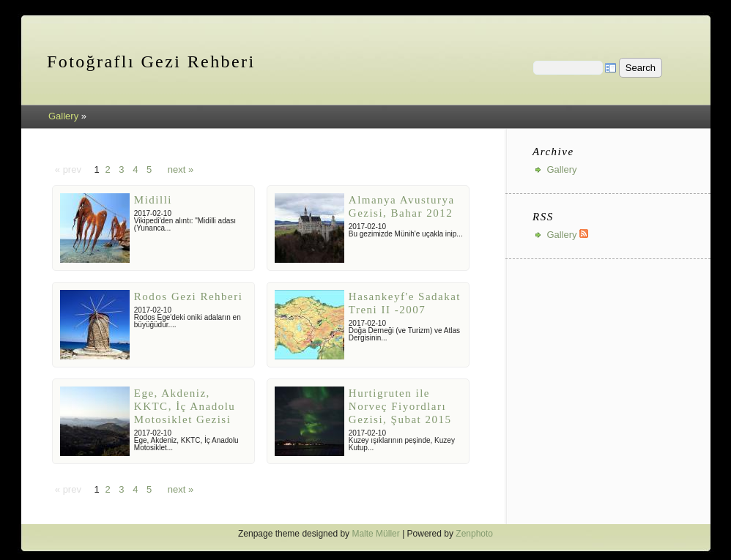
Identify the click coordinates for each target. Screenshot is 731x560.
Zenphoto (474, 534)
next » (181, 169)
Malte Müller (375, 534)
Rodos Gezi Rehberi (189, 296)
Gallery (63, 116)
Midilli (153, 200)
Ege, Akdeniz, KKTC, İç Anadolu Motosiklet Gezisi (185, 406)
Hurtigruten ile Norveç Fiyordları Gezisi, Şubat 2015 (400, 406)
